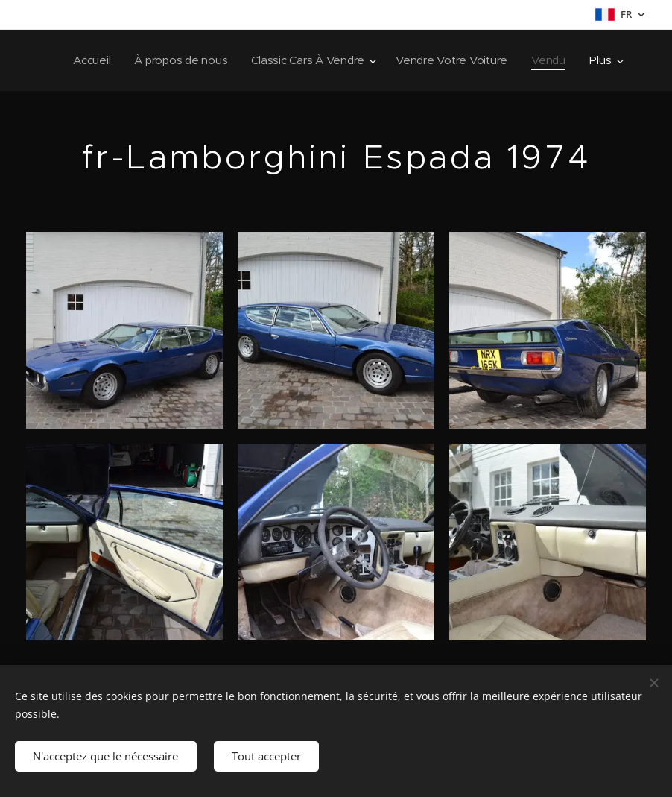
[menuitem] (143, 60)
